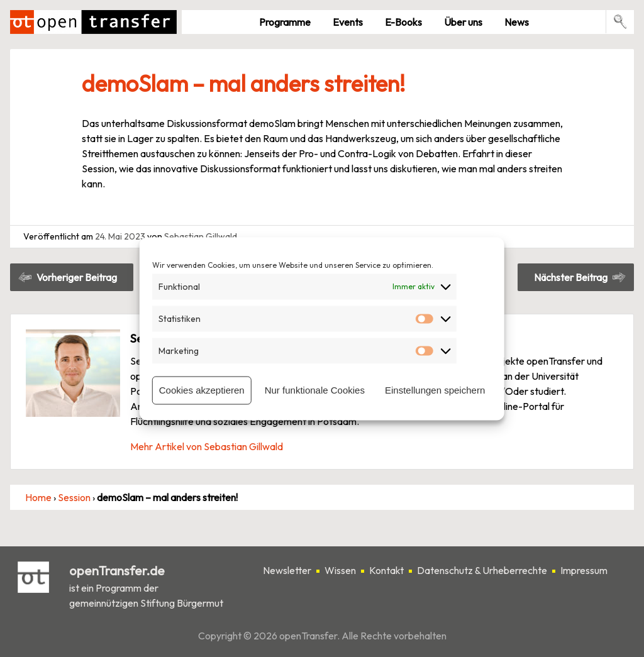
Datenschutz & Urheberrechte (482, 570)
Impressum (584, 570)
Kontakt (386, 570)
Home (38, 497)
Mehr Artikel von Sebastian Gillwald (207, 446)
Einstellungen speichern (435, 390)
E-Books (403, 22)
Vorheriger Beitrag (77, 277)
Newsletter (287, 570)
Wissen (340, 570)
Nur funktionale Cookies (315, 390)
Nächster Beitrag (571, 277)
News (517, 22)
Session (74, 497)
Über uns (463, 22)
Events (348, 22)
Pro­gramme (285, 22)
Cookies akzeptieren (202, 390)
